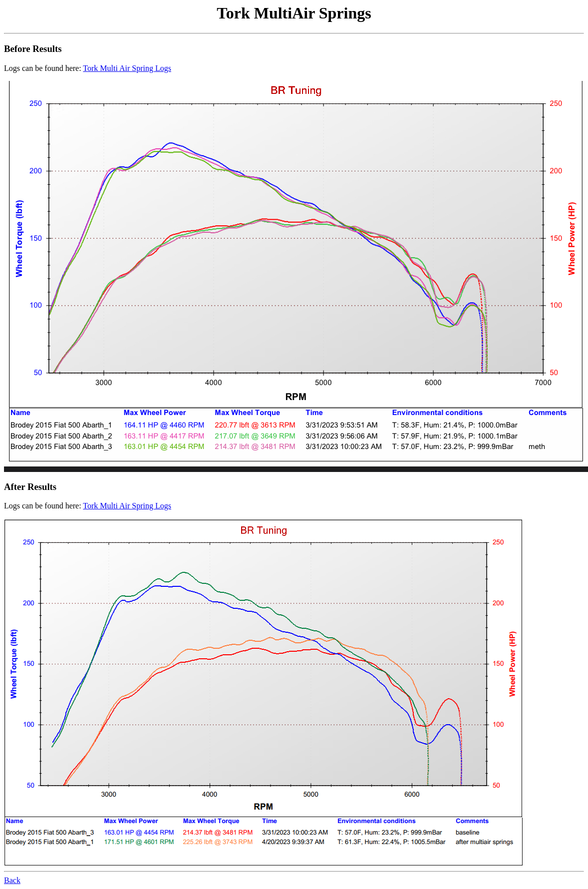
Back (12, 880)
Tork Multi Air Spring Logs (127, 68)
